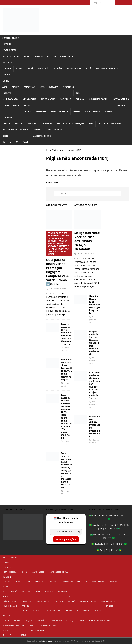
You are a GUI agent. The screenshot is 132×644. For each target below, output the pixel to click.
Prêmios (28, 105)
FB (4, 142)
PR (107, 550)
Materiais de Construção (71, 124)
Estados (7, 44)
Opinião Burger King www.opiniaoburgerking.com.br (95, 304)
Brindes (121, 105)
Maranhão (44, 69)
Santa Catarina (121, 99)
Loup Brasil (48, 641)
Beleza (19, 124)
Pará (42, 87)
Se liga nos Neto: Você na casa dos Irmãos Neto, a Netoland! (87, 241)
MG (112, 544)
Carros (28, 111)
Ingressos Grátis (59, 111)
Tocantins (69, 87)
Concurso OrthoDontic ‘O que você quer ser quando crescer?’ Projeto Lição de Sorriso (95, 385)
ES (107, 544)
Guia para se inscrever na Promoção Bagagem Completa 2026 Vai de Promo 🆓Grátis (59, 258)
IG (11, 142)
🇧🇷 (90, 515)
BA (111, 525)
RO (125, 535)
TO (110, 538)
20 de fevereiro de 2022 (94, 360)
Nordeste (7, 62)
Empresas (7, 118)
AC (103, 535)
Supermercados (54, 130)
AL (106, 525)
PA (119, 535)
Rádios (37, 130)
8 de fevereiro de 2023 (94, 404)
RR (105, 538)
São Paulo (66, 99)
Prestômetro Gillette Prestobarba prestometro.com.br (95, 426)
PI (105, 528)
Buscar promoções (66, 540)
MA (122, 525)
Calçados (32, 124)
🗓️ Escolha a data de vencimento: (66, 520)
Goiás (27, 56)
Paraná (80, 99)
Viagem (108, 111)
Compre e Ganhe (11, 105)
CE (117, 525)
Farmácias (47, 124)
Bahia (19, 69)
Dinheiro (41, 111)
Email (25, 142)
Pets (91, 124)
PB (127, 525)
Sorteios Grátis (10, 38)
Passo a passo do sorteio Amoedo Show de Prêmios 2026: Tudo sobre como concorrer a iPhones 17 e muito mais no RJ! (66, 416)
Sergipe (6, 75)
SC (117, 550)
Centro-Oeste (9, 50)
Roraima (54, 87)
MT (122, 515)
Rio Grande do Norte (107, 69)
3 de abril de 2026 (57, 289)
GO (116, 515)
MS (127, 515)
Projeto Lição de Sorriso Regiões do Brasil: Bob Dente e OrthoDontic (95, 343)
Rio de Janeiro (48, 99)
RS (112, 550)
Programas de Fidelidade (16, 130)
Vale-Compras (92, 111)
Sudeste (7, 93)
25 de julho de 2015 (93, 319)
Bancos (6, 124)
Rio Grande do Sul (98, 99)
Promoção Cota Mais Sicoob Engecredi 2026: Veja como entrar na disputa (67, 369)
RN (110, 528)
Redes (5, 136)
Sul (78, 93)
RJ (117, 544)
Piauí (88, 69)
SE (115, 528)
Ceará (30, 69)
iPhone (77, 111)
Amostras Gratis (42, 136)
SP (122, 544)
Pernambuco (74, 69)
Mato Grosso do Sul (64, 56)
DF (111, 515)
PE (101, 528)
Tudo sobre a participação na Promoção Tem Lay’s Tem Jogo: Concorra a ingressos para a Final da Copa (67, 470)
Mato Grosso (42, 56)
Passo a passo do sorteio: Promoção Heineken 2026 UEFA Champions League (67, 334)
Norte (6, 81)
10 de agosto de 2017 (87, 253)
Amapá (16, 87)
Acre (5, 87)
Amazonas (29, 87)
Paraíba (58, 69)
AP (109, 535)
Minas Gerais (29, 99)
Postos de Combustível (110, 124)
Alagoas (7, 69)
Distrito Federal (11, 56)
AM (114, 535)
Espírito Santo (10, 99)
